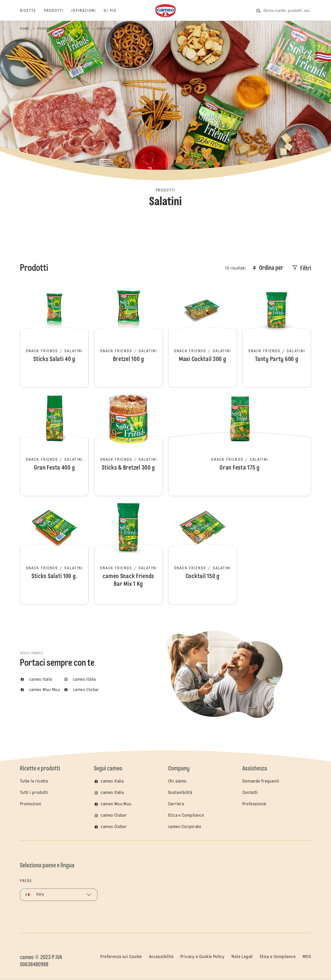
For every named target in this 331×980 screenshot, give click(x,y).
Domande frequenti (261, 782)
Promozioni (31, 804)
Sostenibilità (180, 793)
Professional (254, 804)
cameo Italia (112, 782)
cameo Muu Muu (116, 804)
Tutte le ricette (34, 782)
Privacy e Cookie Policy (202, 957)
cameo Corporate (185, 827)
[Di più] (114, 11)
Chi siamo (177, 782)
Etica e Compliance (186, 816)
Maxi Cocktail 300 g (203, 336)
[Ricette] (32, 11)
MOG (307, 957)
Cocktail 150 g (203, 553)
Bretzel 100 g (128, 336)
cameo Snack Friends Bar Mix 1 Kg (128, 553)
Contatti (250, 793)
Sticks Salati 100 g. (54, 553)
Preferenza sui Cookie (121, 957)
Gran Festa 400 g (54, 445)
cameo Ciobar (114, 816)
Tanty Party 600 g (277, 336)
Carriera (176, 804)
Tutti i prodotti (34, 793)
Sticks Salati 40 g (54, 336)
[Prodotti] (58, 11)
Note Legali (242, 957)
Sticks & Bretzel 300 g (128, 445)
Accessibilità (161, 957)
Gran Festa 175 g (240, 445)
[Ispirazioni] (88, 11)
